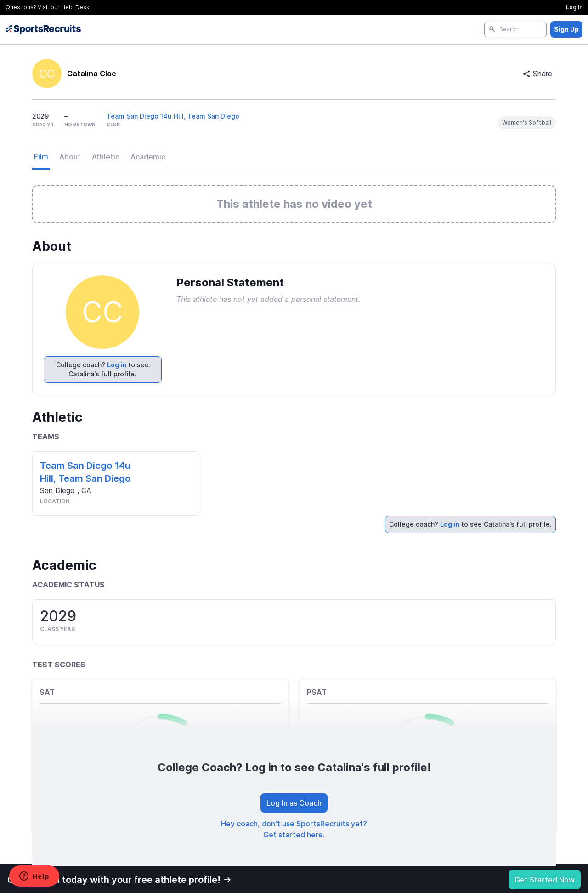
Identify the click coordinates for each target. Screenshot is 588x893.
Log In (574, 7)
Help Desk (75, 7)
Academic (148, 157)
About (70, 157)
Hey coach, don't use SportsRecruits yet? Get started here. (294, 829)
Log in (117, 365)
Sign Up (566, 29)
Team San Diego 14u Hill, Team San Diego (173, 116)
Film (41, 157)
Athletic (106, 157)
